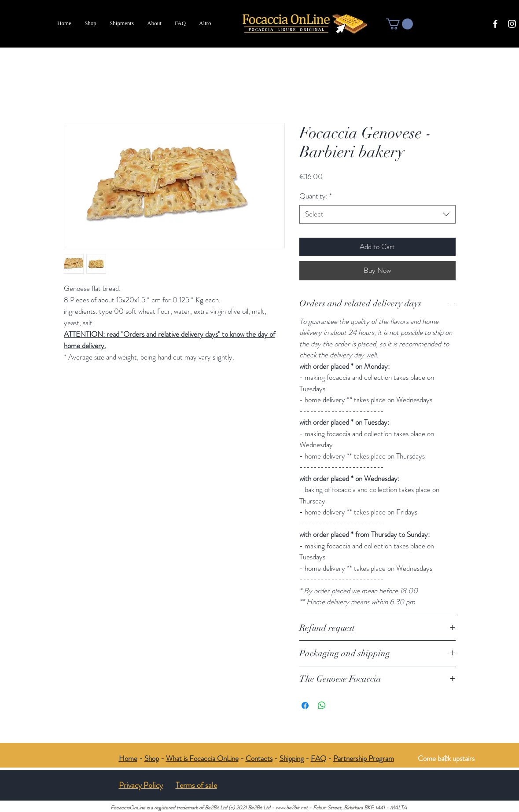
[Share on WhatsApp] (322, 705)
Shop (152, 758)
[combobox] (377, 214)
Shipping (292, 758)
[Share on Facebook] (305, 705)
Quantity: (316, 196)
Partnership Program (364, 758)
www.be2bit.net (292, 808)
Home (128, 758)
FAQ (318, 758)
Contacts (259, 758)
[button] (399, 24)
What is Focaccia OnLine (202, 758)
